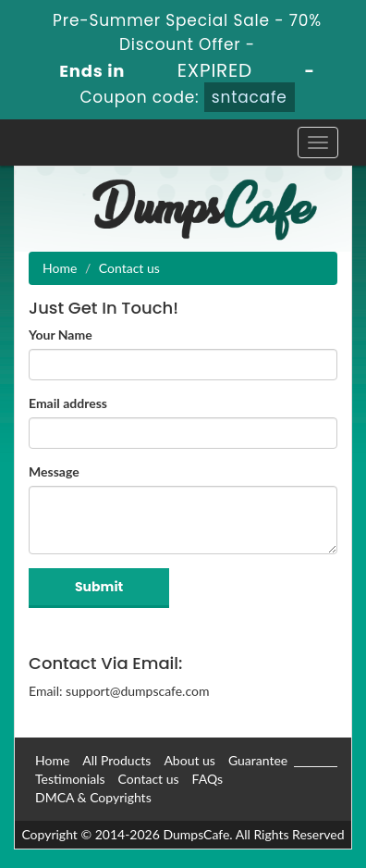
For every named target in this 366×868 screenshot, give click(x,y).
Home (60, 268)
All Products (116, 760)
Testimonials (70, 779)
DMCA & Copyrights (93, 797)
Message (54, 471)
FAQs (207, 779)
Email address (68, 403)
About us (189, 760)
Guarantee (258, 760)
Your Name (61, 335)
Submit (99, 587)
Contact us (149, 779)
